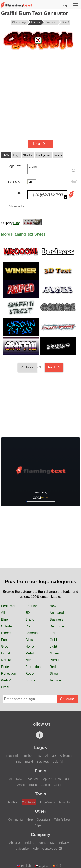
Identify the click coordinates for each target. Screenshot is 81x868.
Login (65, 5)
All (3, 613)
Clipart (39, 825)
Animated (57, 613)
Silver (54, 674)
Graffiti (52, 169)
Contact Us (52, 849)
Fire (53, 633)
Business (56, 620)
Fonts (40, 771)
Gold (53, 640)
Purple (54, 660)
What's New (62, 819)
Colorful (7, 626)
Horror (30, 647)
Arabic (21, 785)
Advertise (23, 849)
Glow (29, 640)
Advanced (15, 207)
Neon (29, 660)
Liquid (6, 653)
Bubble (45, 785)
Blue (4, 620)
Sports (30, 680)
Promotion (33, 667)
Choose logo (19, 22)
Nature (6, 660)
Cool (29, 626)
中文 (57, 866)
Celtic (57, 785)
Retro (29, 674)
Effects (6, 633)
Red (53, 667)
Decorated (57, 626)
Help (30, 819)
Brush (33, 785)
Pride (5, 667)
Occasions (44, 819)
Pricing (30, 843)
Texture (55, 680)
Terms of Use (47, 843)
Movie (54, 653)
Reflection (9, 674)
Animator (65, 802)
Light (53, 647)
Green (6, 647)
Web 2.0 (7, 680)
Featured (8, 606)
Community (16, 819)
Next (39, 144)
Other (5, 687)
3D (27, 613)
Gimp (17, 223)
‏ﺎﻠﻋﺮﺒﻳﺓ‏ (41, 866)
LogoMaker (48, 802)
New (53, 606)
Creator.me (29, 802)
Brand (30, 620)
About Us (15, 843)
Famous (31, 633)
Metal (29, 653)
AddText (13, 802)
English (24, 866)
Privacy (64, 843)
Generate (67, 699)
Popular (31, 606)
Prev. (27, 367)
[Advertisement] (40, 96)
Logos (40, 747)
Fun (4, 640)
